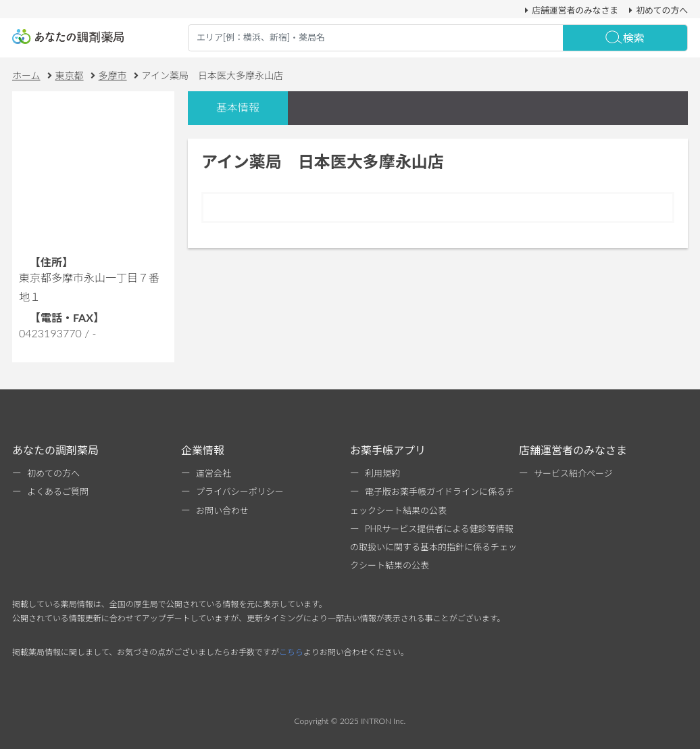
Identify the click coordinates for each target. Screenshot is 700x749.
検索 (625, 38)
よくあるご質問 (58, 491)
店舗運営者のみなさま (570, 10)
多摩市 (113, 75)
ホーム (26, 75)
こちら (291, 652)
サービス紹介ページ (573, 473)
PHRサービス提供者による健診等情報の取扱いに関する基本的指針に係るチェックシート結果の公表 (433, 547)
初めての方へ (656, 10)
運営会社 (214, 473)
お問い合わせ (222, 510)
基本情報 (238, 107)
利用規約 (382, 473)
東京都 (70, 75)
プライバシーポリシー (240, 491)
